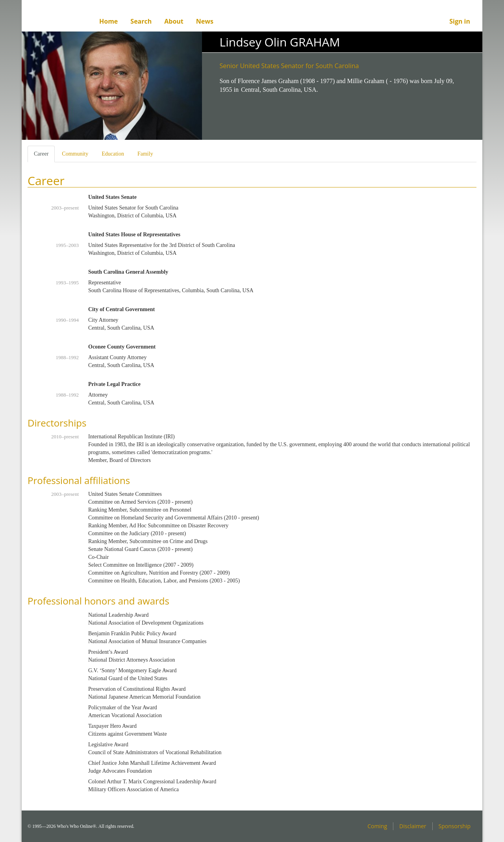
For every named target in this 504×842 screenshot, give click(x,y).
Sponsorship (455, 826)
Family (145, 154)
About (174, 21)
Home (108, 21)
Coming (377, 826)
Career (44, 156)
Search (141, 21)
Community (75, 154)
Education (113, 154)
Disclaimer (413, 826)
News (205, 21)
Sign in (460, 21)
